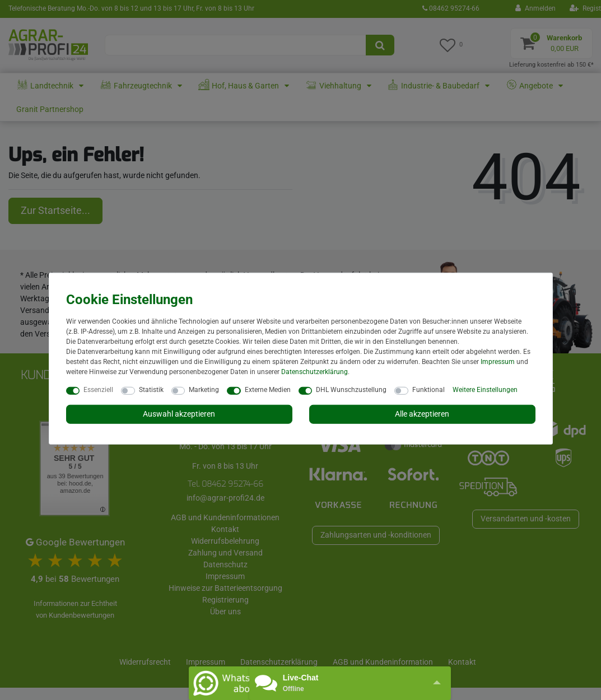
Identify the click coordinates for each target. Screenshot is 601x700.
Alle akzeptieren (422, 414)
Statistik (151, 390)
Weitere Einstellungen (485, 390)
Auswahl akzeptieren (179, 414)
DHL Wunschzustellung (351, 390)
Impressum (498, 362)
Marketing (204, 390)
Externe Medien (268, 390)
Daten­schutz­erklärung (315, 372)
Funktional (428, 390)
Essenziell (98, 390)
